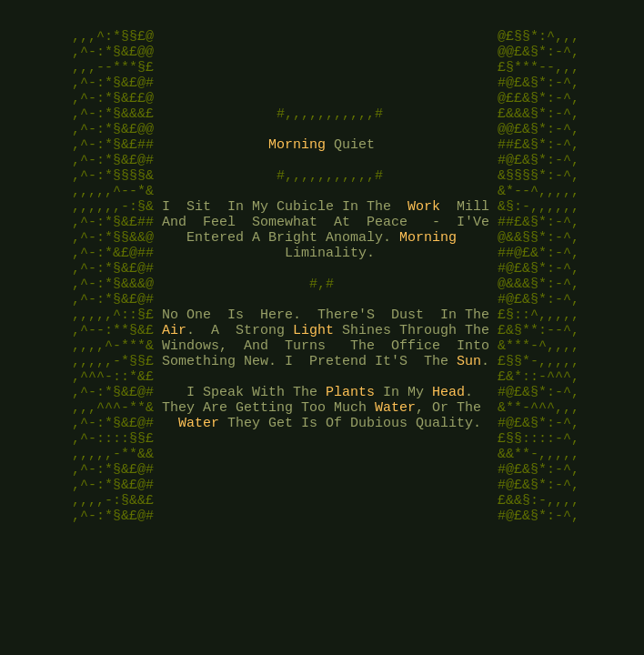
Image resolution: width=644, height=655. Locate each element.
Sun (469, 420)
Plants (350, 457)
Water (395, 475)
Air (174, 384)
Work (424, 238)
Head (448, 457)
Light (313, 384)
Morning (297, 166)
